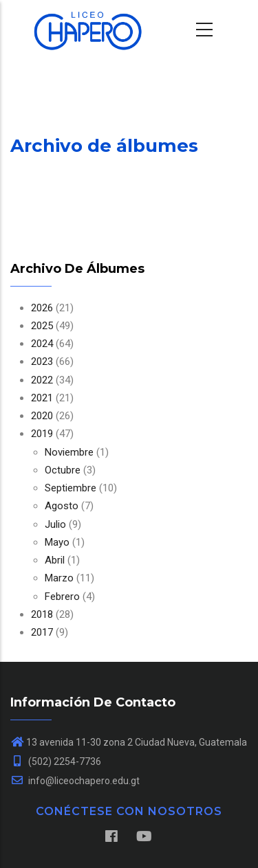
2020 (42, 416)
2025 (42, 326)
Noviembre (69, 452)
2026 (42, 308)
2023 (42, 361)
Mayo (57, 542)
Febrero (62, 597)
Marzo (59, 578)
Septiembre (71, 488)
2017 (42, 632)
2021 (42, 398)
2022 (42, 380)
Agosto (62, 506)
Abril (55, 560)
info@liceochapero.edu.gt (75, 781)
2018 (42, 614)
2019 (42, 434)
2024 (42, 344)
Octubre (63, 470)
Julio (55, 524)
